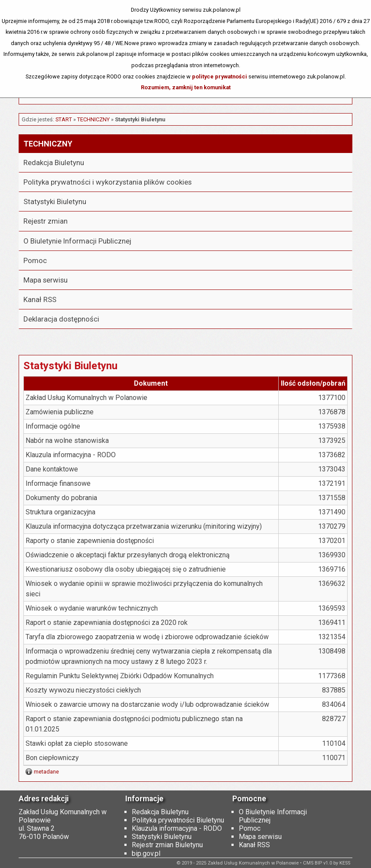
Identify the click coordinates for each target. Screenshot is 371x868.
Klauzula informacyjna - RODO (177, 828)
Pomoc (35, 260)
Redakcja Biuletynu (54, 163)
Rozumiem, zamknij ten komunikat (186, 87)
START (64, 119)
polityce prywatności (220, 76)
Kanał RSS (40, 299)
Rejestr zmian (46, 221)
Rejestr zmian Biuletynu (167, 845)
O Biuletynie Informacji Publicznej (77, 241)
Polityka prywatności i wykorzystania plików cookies (107, 182)
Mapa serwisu (46, 280)
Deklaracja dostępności (61, 319)
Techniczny (93, 119)
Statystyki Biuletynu (55, 202)
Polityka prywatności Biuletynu (178, 820)
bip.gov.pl (146, 853)
